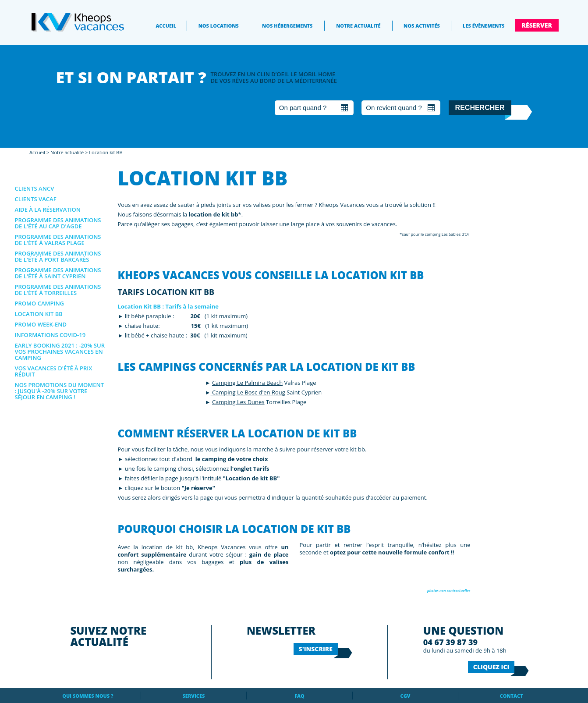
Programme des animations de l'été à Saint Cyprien (58, 273)
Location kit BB (106, 152)
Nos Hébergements (287, 26)
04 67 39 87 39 (450, 642)
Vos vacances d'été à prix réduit (54, 371)
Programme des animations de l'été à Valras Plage (58, 240)
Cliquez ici (491, 667)
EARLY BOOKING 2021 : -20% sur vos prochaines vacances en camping (60, 351)
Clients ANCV (35, 188)
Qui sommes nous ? (88, 696)
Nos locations (219, 26)
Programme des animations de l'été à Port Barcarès (58, 256)
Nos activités (422, 26)
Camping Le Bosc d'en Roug (248, 392)
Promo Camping (40, 303)
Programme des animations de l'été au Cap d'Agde (58, 223)
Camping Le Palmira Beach (247, 383)
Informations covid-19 (50, 335)
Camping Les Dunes (238, 402)
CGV (406, 696)
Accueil (166, 26)
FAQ (299, 696)
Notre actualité (358, 26)
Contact (512, 696)
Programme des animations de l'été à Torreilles (58, 290)
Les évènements (484, 26)
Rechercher (480, 108)
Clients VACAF (36, 199)
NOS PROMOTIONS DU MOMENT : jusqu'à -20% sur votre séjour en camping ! (59, 391)
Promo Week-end (41, 324)
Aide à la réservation (48, 209)
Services (194, 696)
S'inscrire (316, 649)
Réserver (537, 25)
